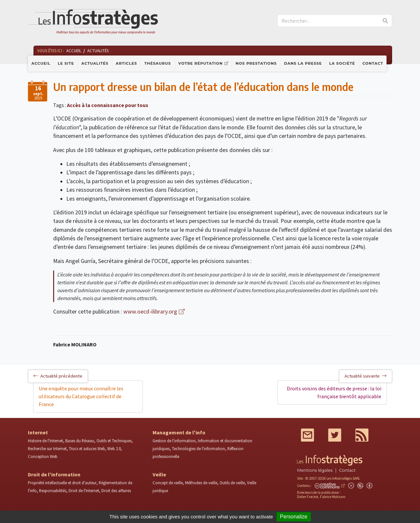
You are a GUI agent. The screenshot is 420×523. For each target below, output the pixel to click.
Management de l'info (179, 432)
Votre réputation (200, 63)
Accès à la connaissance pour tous (108, 105)
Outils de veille (232, 483)
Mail (307, 435)
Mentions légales (315, 470)
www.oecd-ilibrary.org (150, 312)
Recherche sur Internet (47, 448)
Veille (159, 474)
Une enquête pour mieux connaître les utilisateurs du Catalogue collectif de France (81, 396)
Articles (126, 63)
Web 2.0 (114, 448)
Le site (66, 63)
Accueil (41, 63)
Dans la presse (303, 63)
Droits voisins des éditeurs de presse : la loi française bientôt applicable (334, 392)
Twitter (335, 435)
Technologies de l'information (199, 448)
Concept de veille (168, 483)
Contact (373, 63)
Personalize (294, 517)
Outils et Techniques (114, 441)
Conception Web (43, 456)
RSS (362, 435)
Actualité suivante (366, 376)
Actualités (95, 63)
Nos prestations (256, 63)
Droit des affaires (116, 490)
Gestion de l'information (174, 441)
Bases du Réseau (80, 441)
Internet (38, 432)
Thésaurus (158, 63)
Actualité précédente (58, 376)
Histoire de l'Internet (45, 441)
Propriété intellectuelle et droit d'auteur (62, 483)
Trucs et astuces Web (87, 448)
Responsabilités (53, 490)
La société (342, 63)
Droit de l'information (54, 474)
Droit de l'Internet (84, 490)
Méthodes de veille (201, 483)
